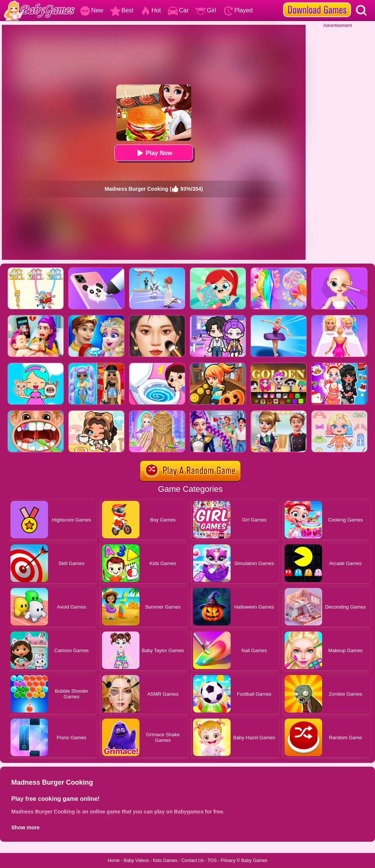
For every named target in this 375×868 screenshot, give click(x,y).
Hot (151, 10)
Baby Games (254, 860)
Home (114, 860)
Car (178, 10)
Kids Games (165, 860)
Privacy (228, 860)
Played (238, 10)
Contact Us (193, 860)
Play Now (154, 153)
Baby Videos (136, 860)
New (91, 10)
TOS (212, 860)
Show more (25, 827)
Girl (206, 10)
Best (122, 10)
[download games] (317, 3)
